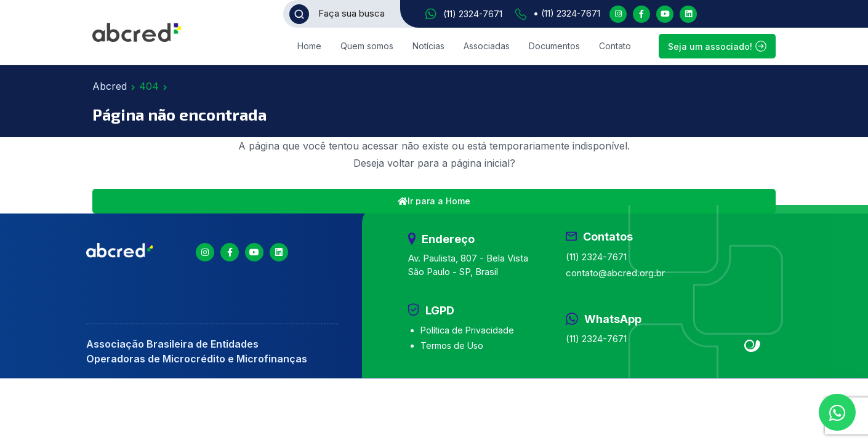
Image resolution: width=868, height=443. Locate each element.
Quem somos (367, 46)
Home (309, 46)
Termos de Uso (452, 345)
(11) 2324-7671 (473, 14)
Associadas (487, 46)
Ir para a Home (434, 201)
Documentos (554, 46)
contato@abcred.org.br (615, 273)
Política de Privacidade (467, 330)
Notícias (428, 46)
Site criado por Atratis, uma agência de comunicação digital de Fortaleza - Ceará (753, 346)
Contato (615, 46)
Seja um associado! (717, 46)
